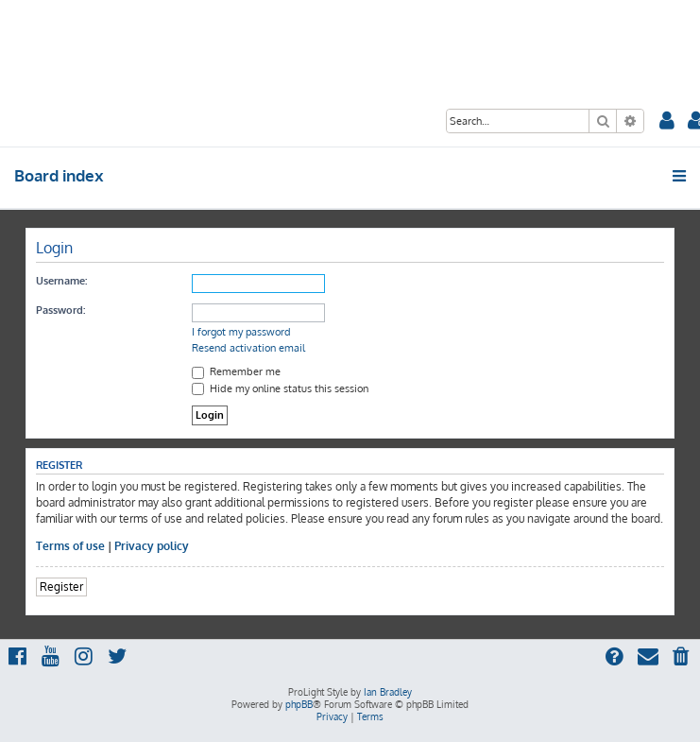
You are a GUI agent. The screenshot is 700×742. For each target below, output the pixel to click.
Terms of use (70, 546)
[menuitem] (667, 122)
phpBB (299, 704)
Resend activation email (248, 348)
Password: (60, 310)
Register (61, 587)
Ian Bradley (388, 692)
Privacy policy (152, 546)
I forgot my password (241, 332)
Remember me (236, 371)
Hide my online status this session (280, 388)
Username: (61, 281)
